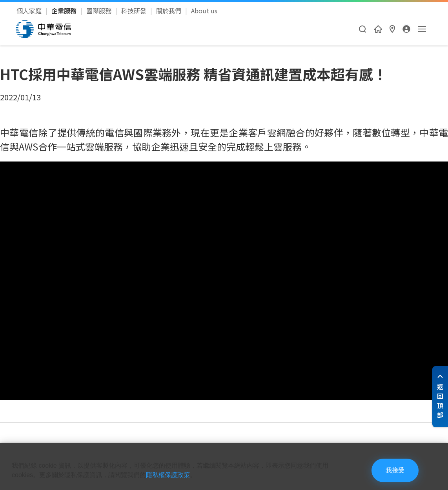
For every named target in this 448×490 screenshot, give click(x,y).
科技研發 (135, 11)
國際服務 (100, 11)
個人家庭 (30, 11)
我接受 (395, 470)
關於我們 (169, 11)
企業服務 (65, 11)
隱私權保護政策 (168, 475)
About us (204, 11)
